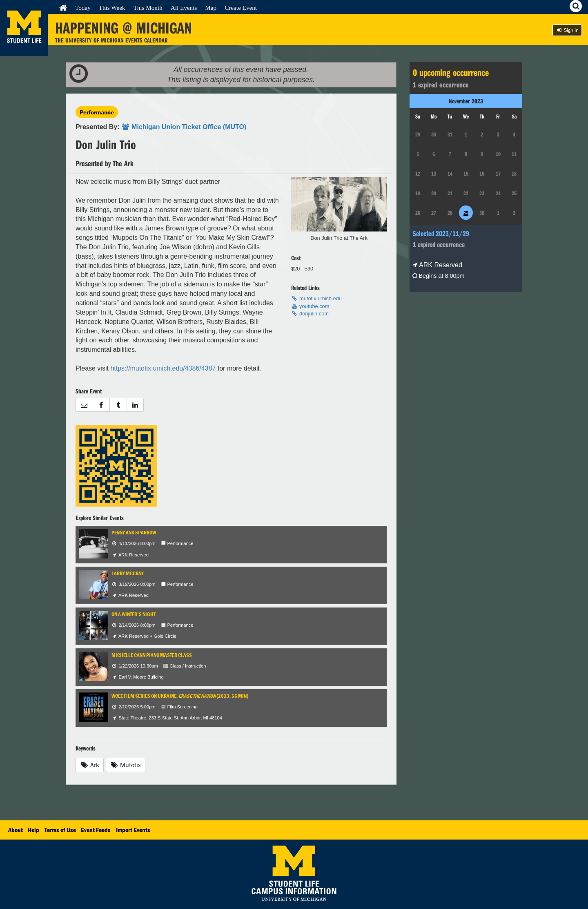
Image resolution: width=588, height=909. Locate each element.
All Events (184, 8)
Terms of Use (60, 830)
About (16, 830)
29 (466, 213)
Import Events (133, 830)
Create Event (241, 8)
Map (211, 8)
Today (83, 8)
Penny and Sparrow (134, 533)
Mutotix (126, 765)
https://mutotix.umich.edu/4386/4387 (163, 368)
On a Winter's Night (134, 614)
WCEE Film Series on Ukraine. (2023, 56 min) (180, 696)
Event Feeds (96, 830)
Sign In (567, 30)
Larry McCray (128, 573)
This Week (112, 8)
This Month (148, 8)
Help (33, 830)
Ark (90, 765)
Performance (97, 112)
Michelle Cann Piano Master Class (152, 655)
